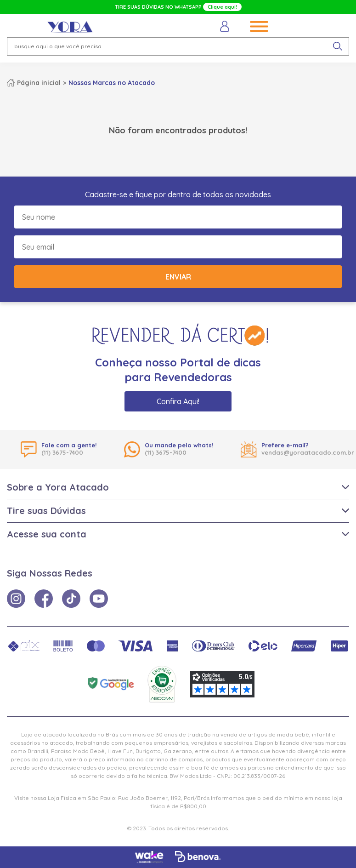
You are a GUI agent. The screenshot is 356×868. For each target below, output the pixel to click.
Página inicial (39, 83)
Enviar (178, 277)
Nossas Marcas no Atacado (112, 83)
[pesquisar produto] (338, 46)
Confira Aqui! (178, 401)
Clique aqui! (222, 7)
